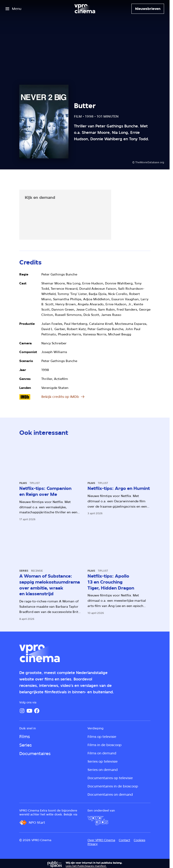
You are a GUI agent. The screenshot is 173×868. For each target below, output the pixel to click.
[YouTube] (29, 711)
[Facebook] (37, 711)
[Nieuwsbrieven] (148, 9)
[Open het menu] (13, 9)
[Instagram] (22, 711)
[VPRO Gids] (98, 821)
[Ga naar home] (85, 9)
